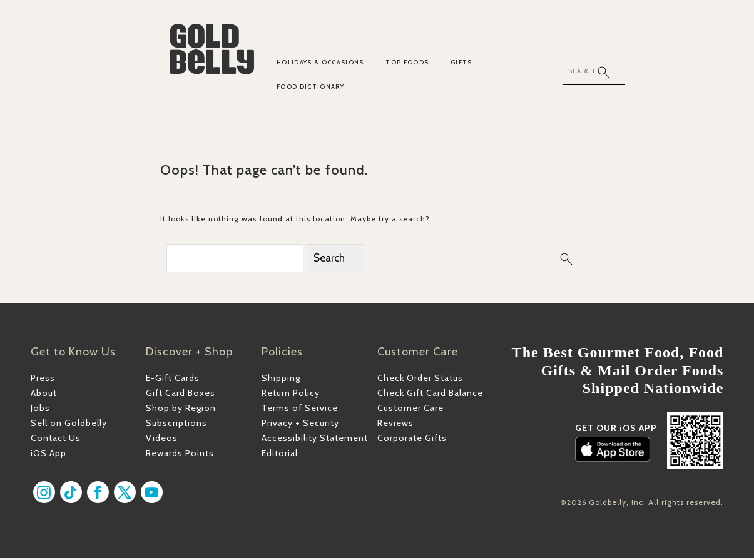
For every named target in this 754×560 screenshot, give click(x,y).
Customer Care (410, 410)
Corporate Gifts (412, 440)
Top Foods (407, 62)
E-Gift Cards (173, 380)
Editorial (280, 456)
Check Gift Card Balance (430, 395)
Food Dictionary (310, 87)
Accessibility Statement (315, 440)
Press (43, 380)
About (44, 395)
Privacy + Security (300, 425)
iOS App (48, 456)
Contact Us (56, 440)
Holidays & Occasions (320, 62)
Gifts (461, 62)
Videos (162, 440)
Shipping (281, 380)
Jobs (40, 410)
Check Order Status (420, 380)
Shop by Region (181, 410)
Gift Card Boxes (181, 395)
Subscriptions (176, 425)
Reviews (395, 425)
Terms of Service (300, 410)
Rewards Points (180, 456)
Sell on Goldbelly (69, 425)
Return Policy (291, 395)
